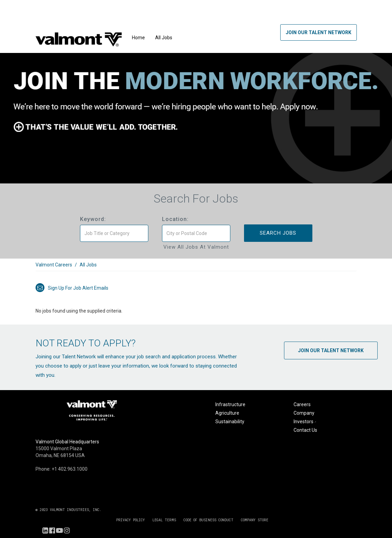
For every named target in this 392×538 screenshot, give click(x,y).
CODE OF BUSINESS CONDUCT (208, 520)
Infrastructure (230, 404)
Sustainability (230, 422)
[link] (196, 268)
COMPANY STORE (255, 520)
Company (304, 413)
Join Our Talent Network (319, 32)
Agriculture (227, 413)
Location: (175, 219)
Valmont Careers (54, 265)
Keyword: (93, 219)
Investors (306, 422)
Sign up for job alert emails (72, 288)
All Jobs (164, 38)
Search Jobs (278, 233)
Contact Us (305, 430)
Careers (302, 404)
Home (138, 38)
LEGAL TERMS (164, 520)
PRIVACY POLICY (131, 520)
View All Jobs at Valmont (196, 247)
